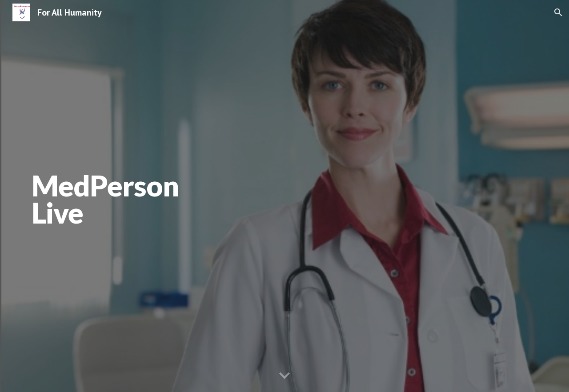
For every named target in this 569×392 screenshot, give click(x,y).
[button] (558, 12)
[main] (175, 196)
